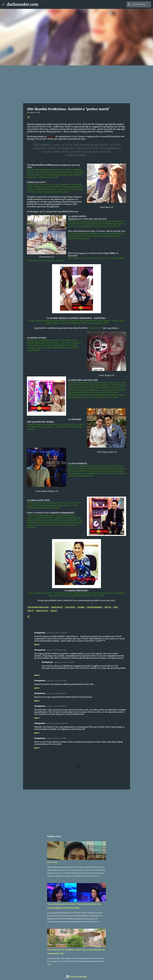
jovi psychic (70, 607)
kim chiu (108, 607)
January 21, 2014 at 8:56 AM (56, 693)
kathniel (81, 607)
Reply (37, 645)
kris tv (31, 611)
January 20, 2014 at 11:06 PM (57, 633)
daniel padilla (57, 607)
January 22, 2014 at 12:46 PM (57, 723)
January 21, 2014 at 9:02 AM (56, 706)
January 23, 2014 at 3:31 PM (56, 738)
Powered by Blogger (76, 977)
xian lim (54, 611)
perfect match (42, 611)
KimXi (116, 607)
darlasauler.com (23, 4)
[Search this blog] (138, 4)
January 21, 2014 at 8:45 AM (56, 650)
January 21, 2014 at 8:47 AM (56, 681)
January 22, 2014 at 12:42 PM (64, 662)
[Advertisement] (76, 84)
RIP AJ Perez (52, 862)
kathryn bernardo (95, 607)
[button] (28, 117)
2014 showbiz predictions (38, 607)
